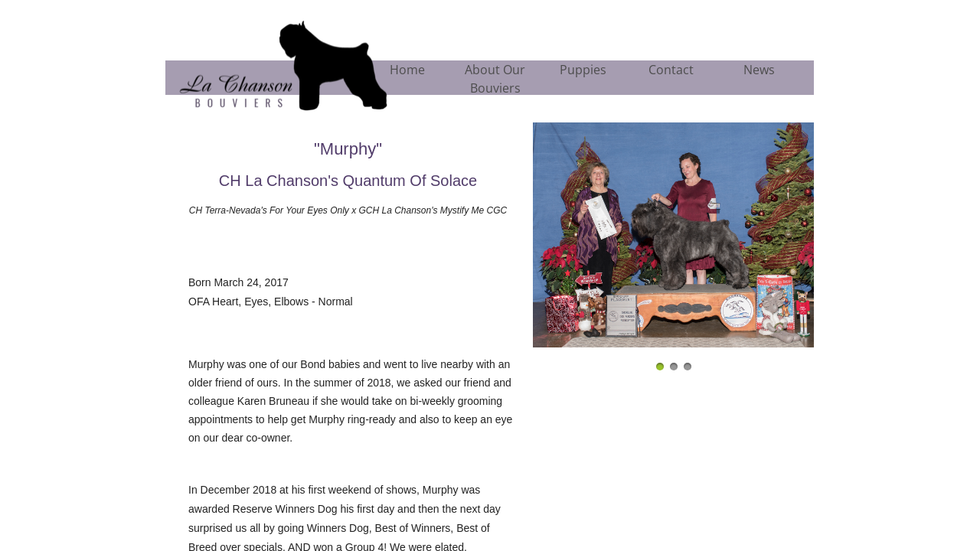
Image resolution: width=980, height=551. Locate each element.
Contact (671, 70)
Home (407, 70)
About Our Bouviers (495, 79)
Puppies (583, 70)
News (759, 70)
